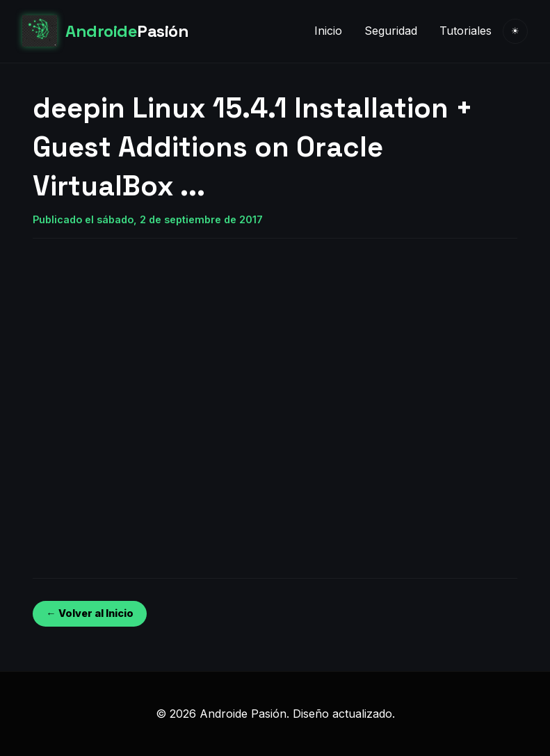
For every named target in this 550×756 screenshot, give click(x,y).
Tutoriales (466, 31)
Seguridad (391, 31)
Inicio (328, 31)
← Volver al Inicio (89, 613)
